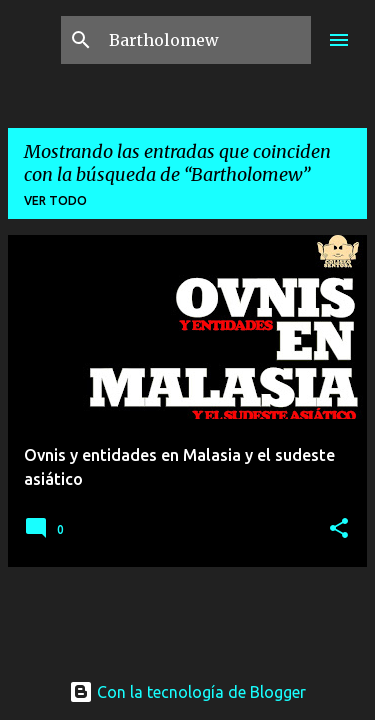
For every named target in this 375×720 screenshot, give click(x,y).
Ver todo (55, 200)
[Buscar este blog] (206, 40)
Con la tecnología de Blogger (187, 692)
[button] (339, 529)
